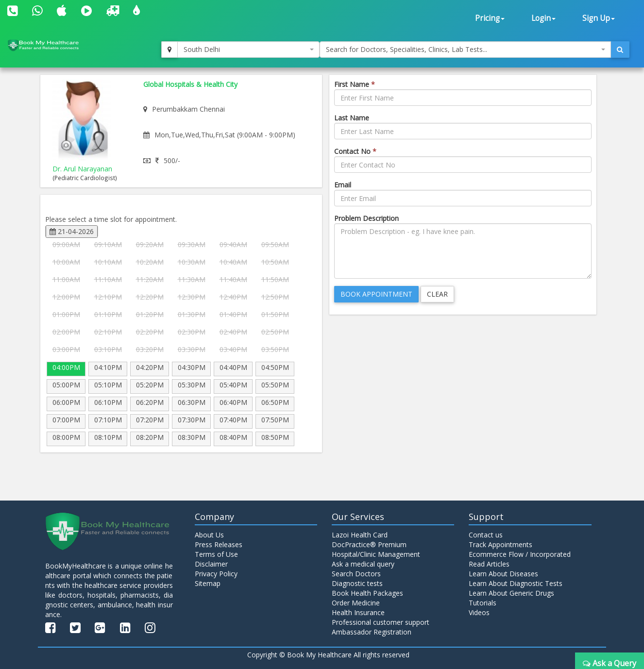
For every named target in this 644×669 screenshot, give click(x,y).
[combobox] (249, 50)
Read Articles (489, 564)
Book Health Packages (367, 593)
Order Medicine (356, 603)
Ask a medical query (363, 564)
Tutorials (483, 603)
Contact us (486, 535)
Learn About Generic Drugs (511, 593)
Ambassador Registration (372, 632)
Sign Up (599, 18)
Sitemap (208, 583)
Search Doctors (356, 574)
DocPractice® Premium (369, 544)
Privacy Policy (216, 574)
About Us (209, 535)
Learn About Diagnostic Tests (516, 583)
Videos (479, 612)
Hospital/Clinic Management (376, 554)
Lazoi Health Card (360, 535)
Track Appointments (500, 544)
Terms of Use (216, 554)
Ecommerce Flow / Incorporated (520, 554)
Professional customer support (381, 622)
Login (543, 18)
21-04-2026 (72, 231)
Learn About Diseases (503, 574)
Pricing (490, 18)
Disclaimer (211, 564)
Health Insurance (358, 612)
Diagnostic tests (357, 583)
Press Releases (219, 544)
